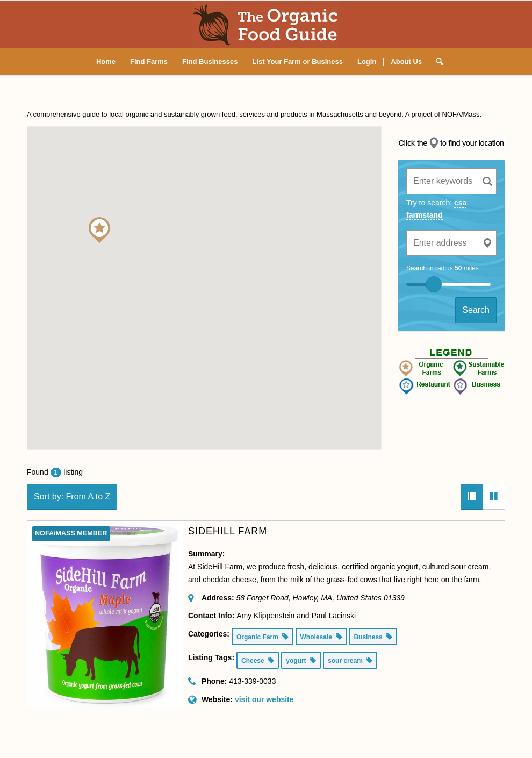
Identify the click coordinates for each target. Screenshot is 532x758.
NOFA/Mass (461, 114)
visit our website (264, 699)
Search (476, 310)
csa (460, 203)
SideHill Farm (228, 531)
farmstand (425, 215)
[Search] (436, 62)
